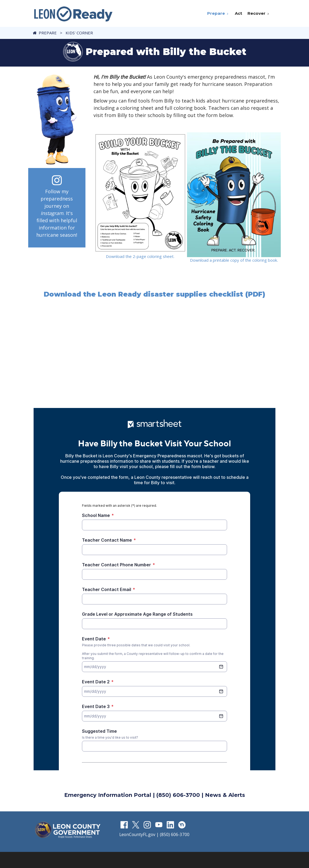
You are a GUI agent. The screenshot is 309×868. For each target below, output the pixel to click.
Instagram (52, 213)
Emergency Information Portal (108, 795)
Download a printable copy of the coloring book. (234, 260)
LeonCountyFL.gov (137, 834)
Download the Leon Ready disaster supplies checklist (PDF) (154, 294)
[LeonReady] (73, 13)
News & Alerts (225, 795)
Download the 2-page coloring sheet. (140, 256)
